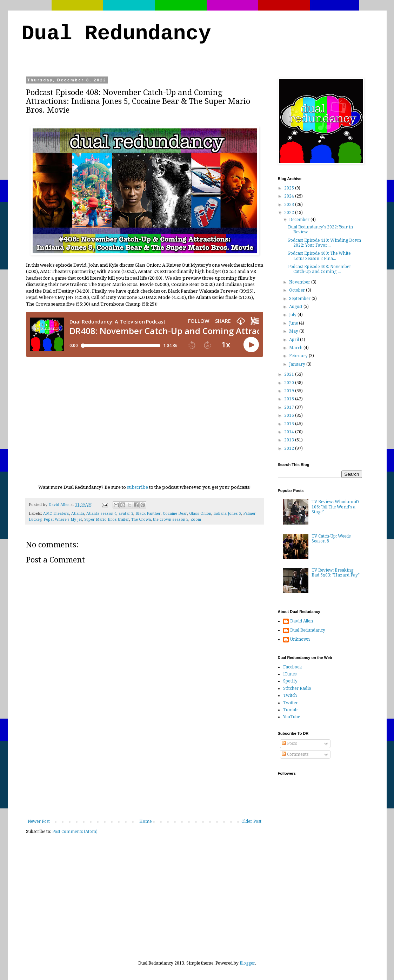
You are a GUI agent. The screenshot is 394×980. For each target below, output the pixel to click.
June (294, 323)
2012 (290, 448)
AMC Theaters (56, 514)
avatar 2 (126, 514)
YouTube (292, 717)
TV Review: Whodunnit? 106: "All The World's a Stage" (336, 507)
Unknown (300, 639)
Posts (289, 744)
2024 (290, 196)
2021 (290, 374)
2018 (290, 399)
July (293, 315)
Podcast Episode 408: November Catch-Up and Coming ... (320, 269)
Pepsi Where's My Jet (63, 519)
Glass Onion (200, 514)
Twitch (290, 695)
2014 (290, 432)
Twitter (291, 703)
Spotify (290, 681)
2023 (290, 205)
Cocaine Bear (175, 514)
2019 (290, 391)
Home (145, 821)
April (295, 340)
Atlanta (78, 514)
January (298, 364)
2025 (290, 188)
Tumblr (291, 710)
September (300, 299)
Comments (295, 754)
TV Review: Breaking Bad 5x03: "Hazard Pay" (336, 573)
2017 (290, 407)
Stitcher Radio (297, 688)
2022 (290, 213)
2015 (290, 424)
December (300, 220)
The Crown (141, 519)
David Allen (302, 621)
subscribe (138, 487)
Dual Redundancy (116, 34)
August (296, 307)
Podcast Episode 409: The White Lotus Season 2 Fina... (319, 256)
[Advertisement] (145, 766)
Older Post (251, 821)
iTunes (290, 674)
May (294, 331)
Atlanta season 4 (101, 514)
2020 (290, 383)
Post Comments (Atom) (75, 832)
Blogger (247, 963)
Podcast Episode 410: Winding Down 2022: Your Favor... (325, 243)
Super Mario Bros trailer (107, 519)
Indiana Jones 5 (227, 514)
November (300, 282)
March (296, 348)
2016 (290, 415)
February (299, 356)
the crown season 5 (171, 519)
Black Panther (148, 514)
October (298, 290)
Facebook (293, 667)
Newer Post (39, 821)
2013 (290, 440)
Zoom (196, 519)
